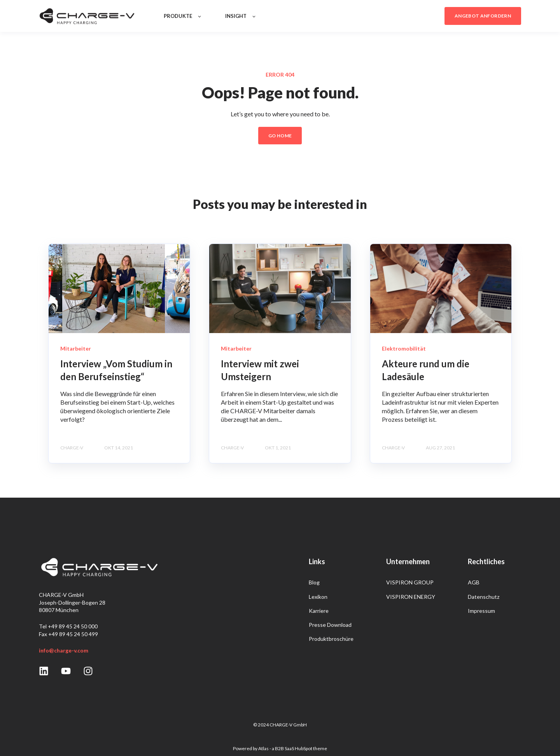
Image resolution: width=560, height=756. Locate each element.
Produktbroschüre (331, 639)
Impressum (481, 611)
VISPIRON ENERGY (411, 597)
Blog (314, 582)
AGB (474, 582)
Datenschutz (484, 597)
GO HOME (280, 136)
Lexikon (318, 597)
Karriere (319, 611)
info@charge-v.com (64, 650)
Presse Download (330, 625)
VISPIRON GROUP (410, 582)
